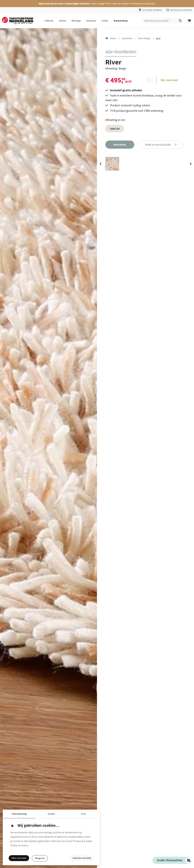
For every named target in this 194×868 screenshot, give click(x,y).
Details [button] (51, 814)
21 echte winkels (152, 10)
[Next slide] (190, 164)
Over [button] (84, 814)
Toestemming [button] (19, 814)
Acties (105, 21)
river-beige (144, 38)
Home (111, 38)
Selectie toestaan (82, 858)
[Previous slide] (101, 164)
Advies (63, 21)
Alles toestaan (19, 858)
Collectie (49, 21)
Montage (76, 21)
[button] (97, 4)
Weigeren (40, 858)
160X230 (115, 129)
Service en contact (181, 10)
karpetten (127, 38)
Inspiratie (91, 21)
